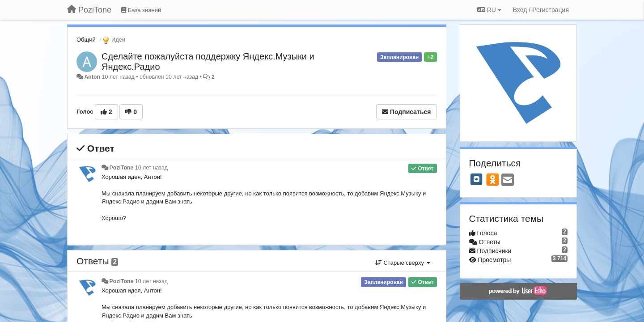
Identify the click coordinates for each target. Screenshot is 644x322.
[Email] (508, 180)
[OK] (493, 179)
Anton (92, 77)
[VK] (477, 179)
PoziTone (121, 168)
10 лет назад (151, 168)
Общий (86, 40)
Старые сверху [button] (403, 263)
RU (489, 10)
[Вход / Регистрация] (541, 10)
